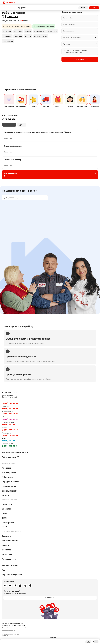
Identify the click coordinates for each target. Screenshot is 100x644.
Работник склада (10, 541)
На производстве (41, 36)
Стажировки (8, 523)
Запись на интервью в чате (15, 453)
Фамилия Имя (68, 18)
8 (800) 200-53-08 (10, 409)
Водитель (6, 536)
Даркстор (7, 550)
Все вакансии (8, 41)
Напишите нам (50, 598)
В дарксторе (52, 31)
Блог (4, 570)
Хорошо (96, 642)
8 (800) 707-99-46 (10, 430)
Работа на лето (10, 457)
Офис (22, 125)
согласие (73, 50)
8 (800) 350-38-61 (10, 446)
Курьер (5, 545)
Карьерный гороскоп (12, 575)
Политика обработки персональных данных (14, 625)
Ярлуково (11, 16)
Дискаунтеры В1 (10, 491)
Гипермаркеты (9, 486)
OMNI (4, 518)
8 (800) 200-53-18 (10, 419)
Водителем (7, 31)
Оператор (7, 509)
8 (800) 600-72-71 (10, 441)
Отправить (80, 59)
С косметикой (39, 31)
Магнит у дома (9, 473)
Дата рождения (69, 31)
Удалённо (18, 36)
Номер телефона (69, 24)
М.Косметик (8, 477)
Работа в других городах (9, 630)
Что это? (88, 642)
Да (94, 8)
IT (4, 527)
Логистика (7, 554)
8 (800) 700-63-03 (10, 403)
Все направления (9, 125)
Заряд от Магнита (10, 482)
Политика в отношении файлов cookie (12, 623)
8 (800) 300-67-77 (10, 425)
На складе (18, 31)
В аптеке (28, 36)
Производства (9, 559)
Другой (83, 8)
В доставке (7, 36)
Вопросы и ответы (11, 566)
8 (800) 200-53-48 (10, 414)
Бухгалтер (7, 504)
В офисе (28, 31)
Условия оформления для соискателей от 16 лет (15, 628)
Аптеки (5, 495)
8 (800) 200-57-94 (10, 435)
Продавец (7, 468)
